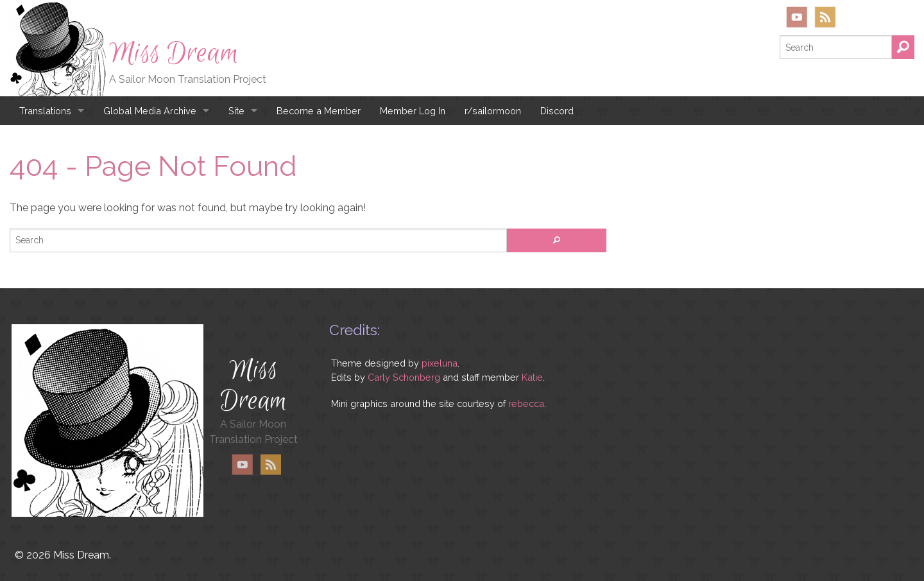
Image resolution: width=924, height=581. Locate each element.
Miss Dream (174, 53)
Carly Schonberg (404, 377)
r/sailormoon (493, 111)
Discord (557, 111)
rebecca (526, 403)
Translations (45, 111)
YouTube (797, 17)
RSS (825, 17)
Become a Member (319, 111)
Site (236, 111)
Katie (532, 377)
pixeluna (440, 363)
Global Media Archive (150, 111)
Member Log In (413, 111)
